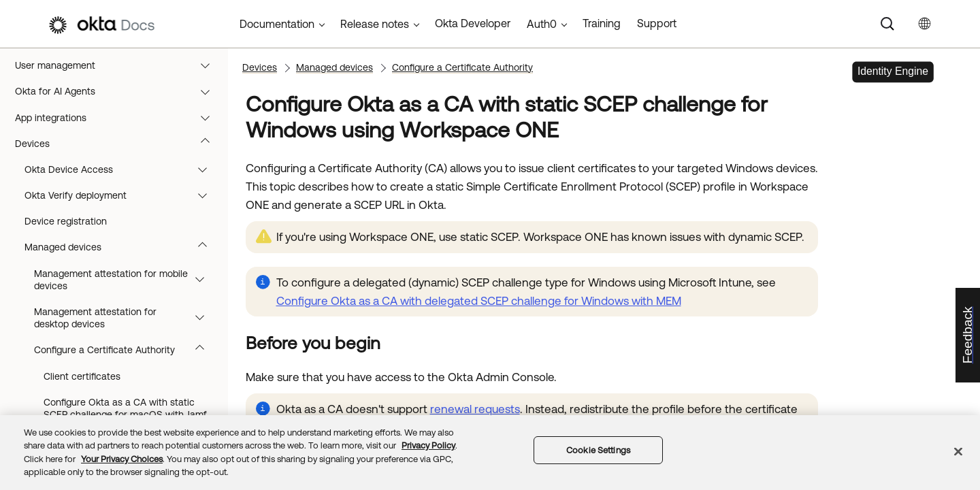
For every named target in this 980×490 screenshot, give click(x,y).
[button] (208, 61)
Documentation (277, 24)
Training (602, 23)
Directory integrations (119, 112)
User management (119, 138)
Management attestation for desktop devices (126, 391)
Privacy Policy (428, 445)
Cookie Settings (598, 450)
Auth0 (542, 24)
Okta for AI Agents (119, 164)
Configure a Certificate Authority (462, 67)
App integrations (119, 191)
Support (657, 23)
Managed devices (122, 320)
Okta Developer (473, 23)
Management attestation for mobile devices (126, 353)
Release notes (375, 24)
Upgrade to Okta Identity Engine (119, 61)
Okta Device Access (122, 242)
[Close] (958, 451)
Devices (119, 216)
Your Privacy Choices (122, 459)
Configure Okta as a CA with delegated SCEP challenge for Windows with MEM (479, 301)
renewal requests (475, 409)
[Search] (887, 24)
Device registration (66, 294)
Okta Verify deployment (122, 268)
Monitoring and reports (119, 86)
